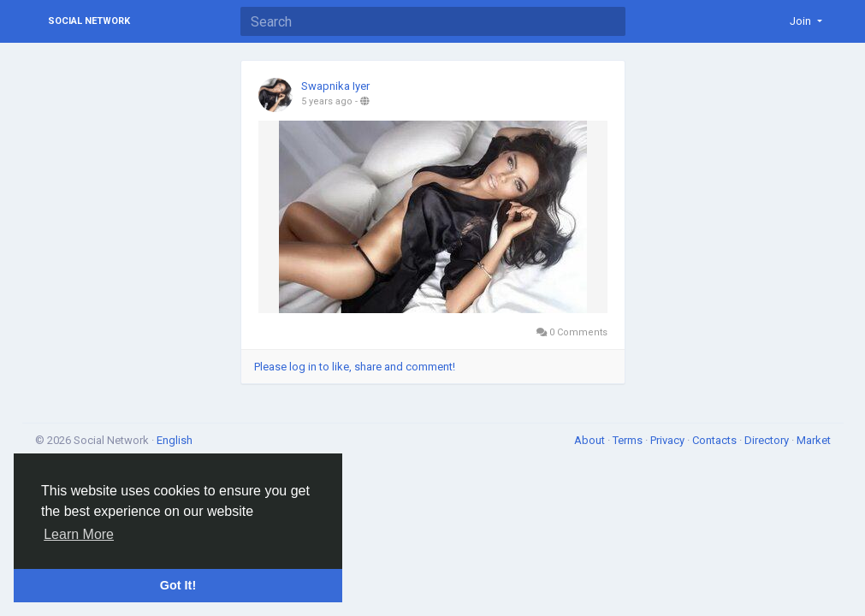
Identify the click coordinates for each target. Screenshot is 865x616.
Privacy (669, 440)
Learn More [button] (79, 534)
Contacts (716, 440)
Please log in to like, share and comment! (355, 367)
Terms (629, 440)
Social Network (89, 21)
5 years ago (327, 101)
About (591, 440)
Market (814, 440)
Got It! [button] (178, 585)
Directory (768, 440)
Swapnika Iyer (335, 86)
